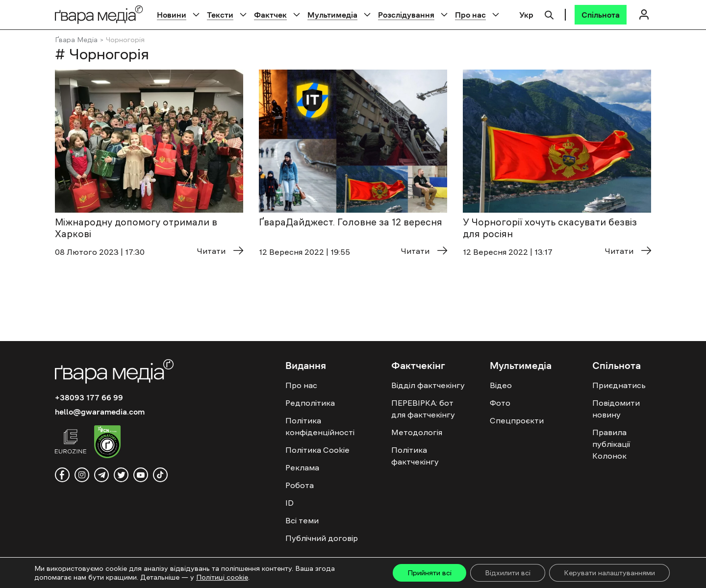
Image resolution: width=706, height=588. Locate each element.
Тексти (220, 15)
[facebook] (62, 475)
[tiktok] (160, 475)
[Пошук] (549, 14)
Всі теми (302, 520)
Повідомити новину (616, 409)
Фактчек (270, 15)
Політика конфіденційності (320, 426)
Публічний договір (322, 538)
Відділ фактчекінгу (428, 385)
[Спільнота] (601, 15)
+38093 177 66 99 (89, 397)
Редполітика (310, 403)
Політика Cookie (317, 450)
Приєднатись (619, 385)
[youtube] (141, 475)
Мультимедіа (332, 15)
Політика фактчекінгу (415, 456)
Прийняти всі (429, 573)
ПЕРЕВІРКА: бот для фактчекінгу (423, 409)
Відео (501, 385)
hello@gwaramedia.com (100, 412)
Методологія (417, 432)
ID (290, 503)
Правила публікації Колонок (611, 444)
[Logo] (99, 14)
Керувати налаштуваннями (609, 573)
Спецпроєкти (517, 420)
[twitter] (121, 475)
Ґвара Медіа (76, 40)
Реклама (302, 467)
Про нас (470, 15)
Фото (500, 403)
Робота (300, 485)
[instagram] (82, 475)
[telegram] (101, 475)
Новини (172, 15)
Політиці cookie (222, 577)
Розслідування (406, 15)
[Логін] (644, 14)
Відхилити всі (508, 573)
